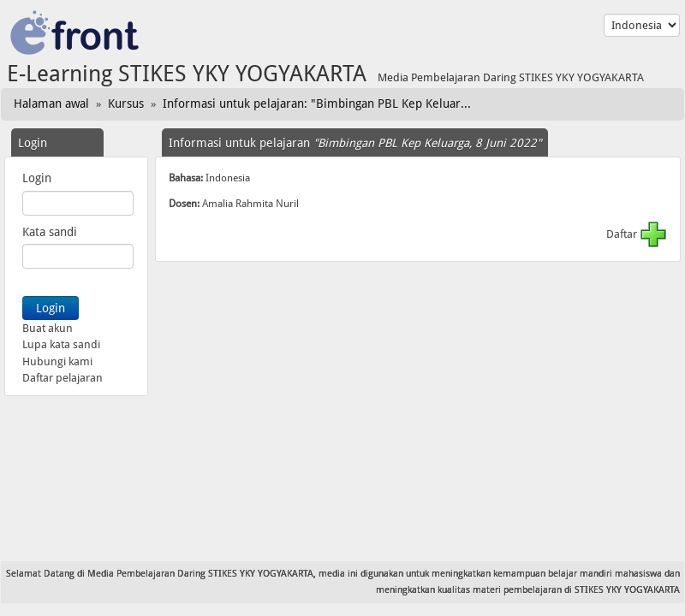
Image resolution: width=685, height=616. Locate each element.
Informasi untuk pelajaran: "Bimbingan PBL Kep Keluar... (317, 104)
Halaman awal (51, 104)
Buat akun (48, 328)
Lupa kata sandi (61, 344)
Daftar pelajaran (63, 378)
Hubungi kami (57, 361)
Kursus (126, 104)
